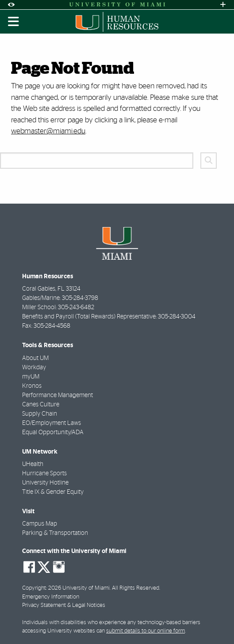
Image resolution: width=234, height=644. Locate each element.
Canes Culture (41, 405)
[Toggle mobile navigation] (14, 22)
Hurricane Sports (44, 474)
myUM (31, 377)
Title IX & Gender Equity (53, 492)
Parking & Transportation (55, 533)
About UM (35, 358)
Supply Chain (40, 414)
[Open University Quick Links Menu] (223, 5)
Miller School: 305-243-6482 (58, 307)
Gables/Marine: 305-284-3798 (60, 298)
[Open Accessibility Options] (11, 5)
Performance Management (58, 395)
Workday (34, 367)
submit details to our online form (146, 631)
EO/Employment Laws (52, 423)
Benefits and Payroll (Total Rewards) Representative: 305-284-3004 (109, 317)
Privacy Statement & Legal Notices (64, 605)
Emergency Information (51, 597)
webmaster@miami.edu (48, 131)
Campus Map (40, 524)
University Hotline (45, 483)
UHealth (33, 464)
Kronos (32, 386)
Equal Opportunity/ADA (53, 432)
